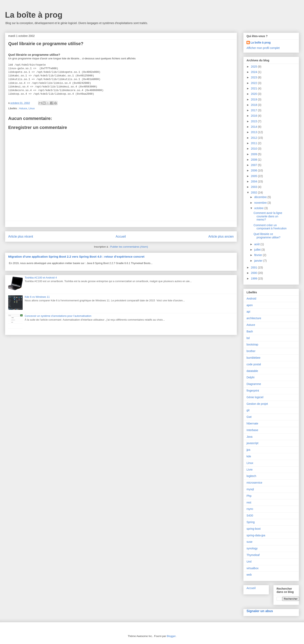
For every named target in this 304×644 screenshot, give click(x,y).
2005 (254, 176)
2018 (254, 105)
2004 (254, 181)
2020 (254, 94)
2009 (254, 154)
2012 (254, 138)
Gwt (249, 417)
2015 (254, 121)
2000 (254, 273)
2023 (254, 77)
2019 (254, 99)
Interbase (252, 430)
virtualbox (253, 568)
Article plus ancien (221, 236)
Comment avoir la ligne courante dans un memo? (268, 216)
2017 (254, 110)
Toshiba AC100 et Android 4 (41, 278)
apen (250, 305)
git (248, 410)
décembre (261, 197)
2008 (254, 160)
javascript (252, 443)
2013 (254, 132)
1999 (254, 278)
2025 (254, 67)
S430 (250, 515)
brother (251, 351)
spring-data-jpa (256, 535)
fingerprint (253, 391)
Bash (250, 331)
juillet (258, 250)
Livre (250, 470)
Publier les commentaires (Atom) (129, 247)
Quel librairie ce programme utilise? (267, 236)
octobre (259, 208)
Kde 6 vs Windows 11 (37, 297)
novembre (261, 203)
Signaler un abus (260, 611)
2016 (254, 116)
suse (250, 542)
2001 (254, 267)
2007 (254, 165)
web (249, 575)
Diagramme (254, 384)
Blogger (171, 636)
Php (249, 496)
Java (250, 437)
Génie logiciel (255, 397)
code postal (254, 364)
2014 (254, 127)
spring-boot (254, 529)
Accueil (121, 236)
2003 (254, 187)
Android (251, 299)
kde (249, 456)
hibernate (252, 423)
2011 (254, 143)
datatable (252, 371)
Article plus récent (21, 236)
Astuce (23, 108)
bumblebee (253, 358)
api (248, 312)
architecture (254, 318)
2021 (254, 88)
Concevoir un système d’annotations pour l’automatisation (58, 316)
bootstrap (252, 344)
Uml (249, 562)
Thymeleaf (253, 555)
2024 (254, 72)
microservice (254, 483)
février (258, 255)
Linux (32, 108)
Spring (251, 522)
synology (252, 548)
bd (248, 338)
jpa (248, 450)
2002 (254, 192)
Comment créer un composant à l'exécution (270, 227)
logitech (251, 476)
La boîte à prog (34, 15)
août (257, 244)
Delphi (251, 377)
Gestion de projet (257, 404)
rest (249, 502)
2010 (254, 149)
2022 (254, 83)
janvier (259, 261)
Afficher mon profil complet (263, 48)
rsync (250, 509)
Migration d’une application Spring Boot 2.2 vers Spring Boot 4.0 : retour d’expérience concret (76, 257)
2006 (254, 170)
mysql (250, 489)
